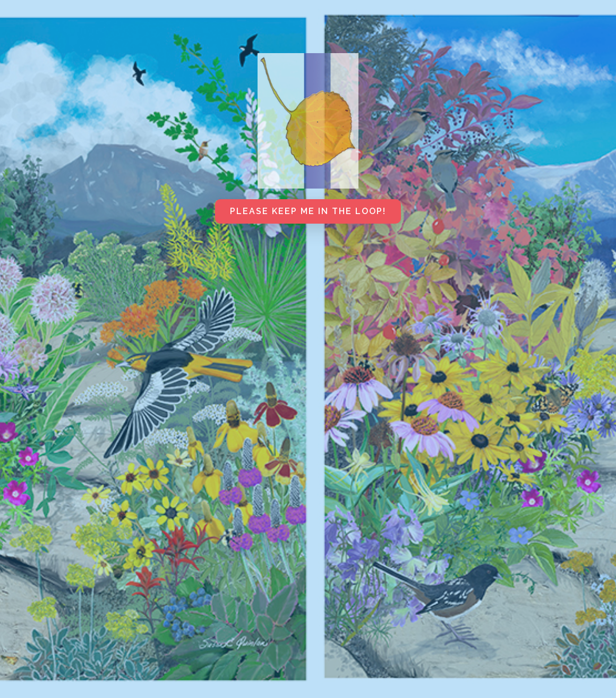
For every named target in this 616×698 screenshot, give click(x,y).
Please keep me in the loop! (308, 211)
